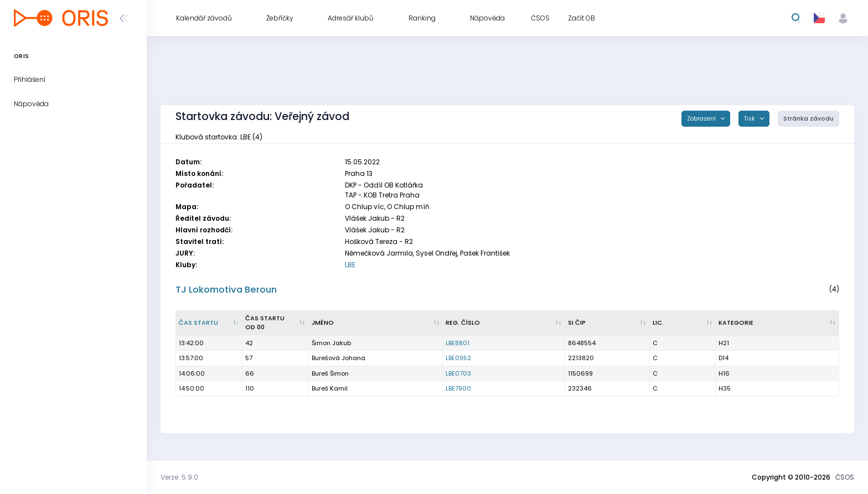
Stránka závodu (808, 119)
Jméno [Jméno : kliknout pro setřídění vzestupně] (323, 323)
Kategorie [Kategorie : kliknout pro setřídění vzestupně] (736, 323)
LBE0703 (458, 373)
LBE (350, 265)
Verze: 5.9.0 (179, 477)
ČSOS (845, 477)
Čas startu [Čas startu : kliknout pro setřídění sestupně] (198, 323)
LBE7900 (458, 388)
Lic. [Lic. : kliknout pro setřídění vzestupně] (658, 323)
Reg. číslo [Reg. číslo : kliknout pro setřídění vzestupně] (463, 323)
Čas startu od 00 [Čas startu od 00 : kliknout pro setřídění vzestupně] (265, 323)
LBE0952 (458, 358)
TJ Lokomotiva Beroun (226, 290)
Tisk (750, 119)
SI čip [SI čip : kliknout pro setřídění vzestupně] (577, 323)
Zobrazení (702, 119)
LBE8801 (458, 343)
